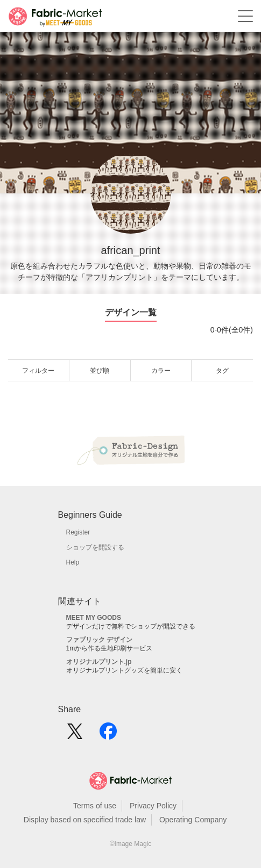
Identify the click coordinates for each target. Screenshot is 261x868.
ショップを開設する (95, 547)
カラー (161, 371)
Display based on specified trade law (85, 820)
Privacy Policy (153, 806)
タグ (222, 371)
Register (78, 532)
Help (73, 562)
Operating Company (193, 820)
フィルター (38, 371)
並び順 (100, 371)
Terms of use (95, 806)
